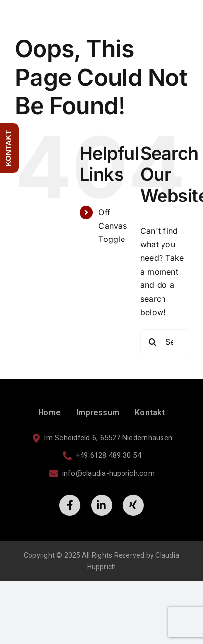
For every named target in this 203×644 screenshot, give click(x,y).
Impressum (98, 413)
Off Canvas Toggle (112, 226)
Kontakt (150, 413)
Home (49, 413)
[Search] (153, 342)
